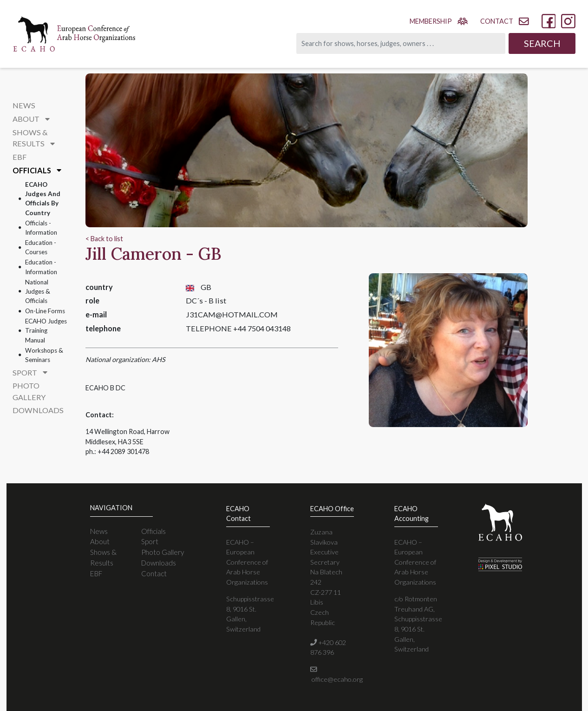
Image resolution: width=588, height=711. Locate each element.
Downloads (38, 410)
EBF (20, 157)
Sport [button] (30, 372)
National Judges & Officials (38, 292)
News (24, 105)
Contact (154, 573)
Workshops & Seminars (44, 355)
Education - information (41, 267)
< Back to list (104, 239)
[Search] (401, 43)
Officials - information (41, 228)
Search (542, 43)
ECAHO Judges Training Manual (46, 331)
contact (504, 21)
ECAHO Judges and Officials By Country (43, 199)
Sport (150, 541)
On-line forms (45, 311)
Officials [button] (37, 170)
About (100, 541)
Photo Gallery (29, 391)
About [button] (31, 119)
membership (439, 21)
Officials (154, 531)
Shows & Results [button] (34, 138)
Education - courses (41, 247)
